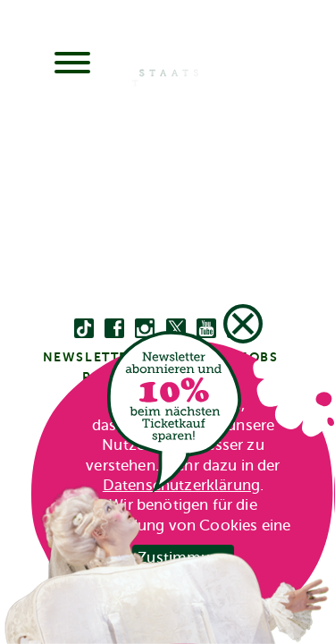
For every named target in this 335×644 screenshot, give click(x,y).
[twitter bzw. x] (176, 329)
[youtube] (206, 329)
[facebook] (114, 329)
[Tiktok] (84, 329)
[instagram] (145, 329)
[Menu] (72, 64)
